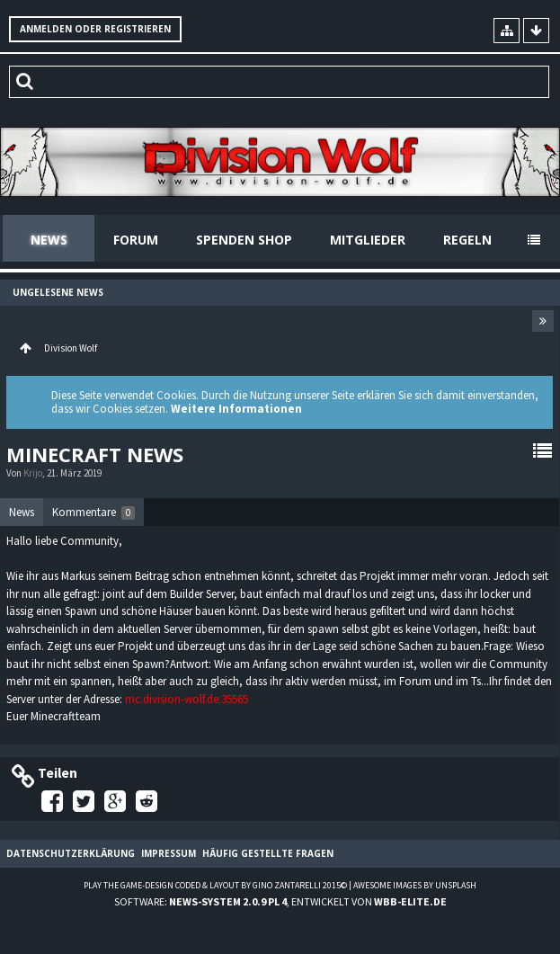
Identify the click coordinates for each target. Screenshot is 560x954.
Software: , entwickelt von (280, 901)
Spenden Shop (244, 240)
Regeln (467, 240)
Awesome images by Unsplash (415, 885)
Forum (136, 240)
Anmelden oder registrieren (95, 29)
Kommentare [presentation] (93, 512)
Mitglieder (368, 240)
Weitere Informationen (236, 409)
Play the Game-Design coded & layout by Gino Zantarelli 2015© (215, 885)
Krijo (33, 473)
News (49, 240)
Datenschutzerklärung (71, 853)
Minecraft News (95, 454)
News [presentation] (22, 512)
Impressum (169, 853)
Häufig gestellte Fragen (268, 853)
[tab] (22, 513)
